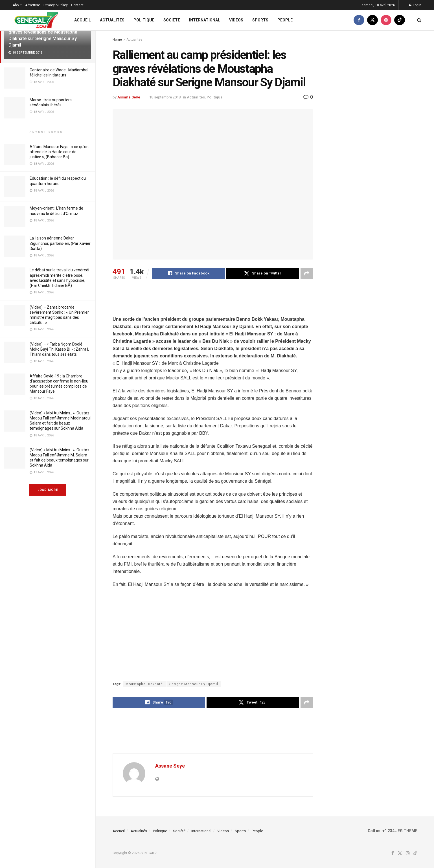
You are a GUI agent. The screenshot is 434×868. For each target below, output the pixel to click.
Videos (236, 20)
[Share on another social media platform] (307, 273)
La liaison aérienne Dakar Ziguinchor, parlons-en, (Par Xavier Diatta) (60, 243)
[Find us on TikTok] (400, 20)
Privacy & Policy (56, 5)
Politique (144, 20)
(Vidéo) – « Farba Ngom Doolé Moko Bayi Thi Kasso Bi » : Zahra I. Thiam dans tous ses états (59, 349)
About (17, 5)
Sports (260, 20)
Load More (48, 490)
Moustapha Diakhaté (144, 684)
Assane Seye (129, 97)
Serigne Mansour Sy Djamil (194, 684)
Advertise (33, 5)
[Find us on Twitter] (372, 20)
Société (172, 20)
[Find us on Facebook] (359, 20)
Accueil (83, 20)
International (205, 20)
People (285, 20)
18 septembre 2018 (165, 97)
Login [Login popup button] (415, 5)
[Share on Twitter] (263, 273)
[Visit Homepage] (36, 20)
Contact (77, 5)
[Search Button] (419, 20)
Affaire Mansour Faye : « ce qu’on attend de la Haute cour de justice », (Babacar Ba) (59, 152)
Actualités (112, 20)
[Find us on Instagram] (386, 20)
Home (117, 39)
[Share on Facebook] (188, 273)
